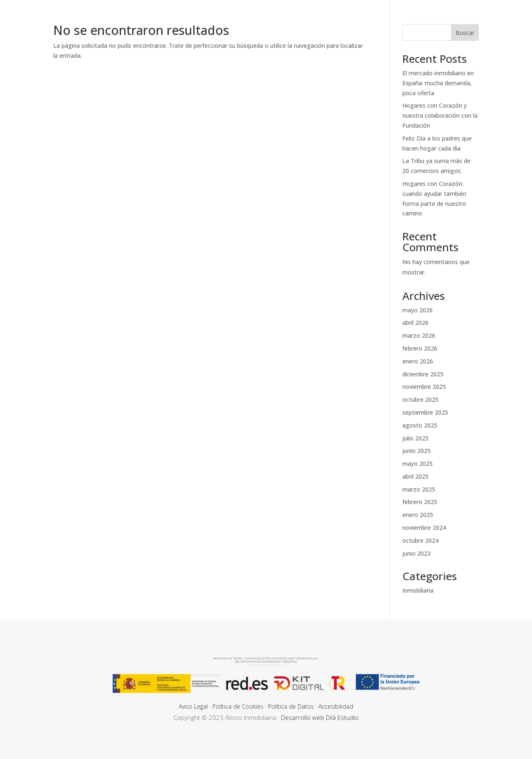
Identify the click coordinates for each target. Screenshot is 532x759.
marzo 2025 (419, 489)
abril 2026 (415, 323)
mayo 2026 (417, 310)
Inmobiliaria (418, 590)
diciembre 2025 (423, 374)
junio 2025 (416, 451)
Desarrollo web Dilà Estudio (320, 717)
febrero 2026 (420, 348)
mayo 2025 (417, 464)
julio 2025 (415, 438)
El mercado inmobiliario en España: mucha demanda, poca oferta (438, 83)
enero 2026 (418, 361)
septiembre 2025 (425, 412)
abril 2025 (415, 476)
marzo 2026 (419, 335)
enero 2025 (418, 515)
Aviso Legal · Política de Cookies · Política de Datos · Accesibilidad (266, 706)
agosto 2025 (420, 425)
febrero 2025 (420, 502)
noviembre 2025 (424, 387)
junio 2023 (416, 553)
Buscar (465, 33)
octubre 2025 (420, 399)
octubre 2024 (420, 540)
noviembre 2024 (424, 528)
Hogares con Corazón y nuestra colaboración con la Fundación (440, 115)
